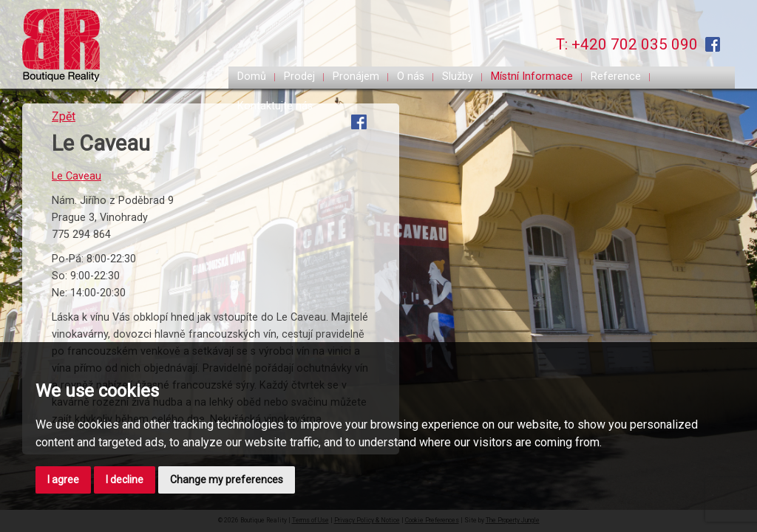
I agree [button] (63, 480)
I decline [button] (125, 480)
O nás (411, 76)
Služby (458, 76)
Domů (252, 76)
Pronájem (356, 76)
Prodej (299, 76)
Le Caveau (77, 176)
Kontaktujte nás (275, 106)
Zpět (64, 116)
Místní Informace (532, 76)
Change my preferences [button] (227, 480)
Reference (616, 76)
